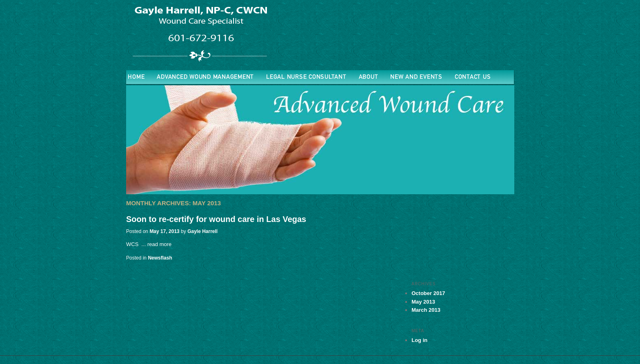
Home (136, 77)
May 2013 (423, 302)
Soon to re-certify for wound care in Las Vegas (216, 219)
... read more (157, 244)
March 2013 (426, 310)
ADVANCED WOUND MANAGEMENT (205, 77)
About (369, 77)
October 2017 (428, 293)
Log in (419, 340)
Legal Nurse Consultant (306, 77)
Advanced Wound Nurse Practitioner (200, 33)
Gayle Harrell (202, 231)
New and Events (416, 77)
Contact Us (473, 77)
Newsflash (160, 258)
